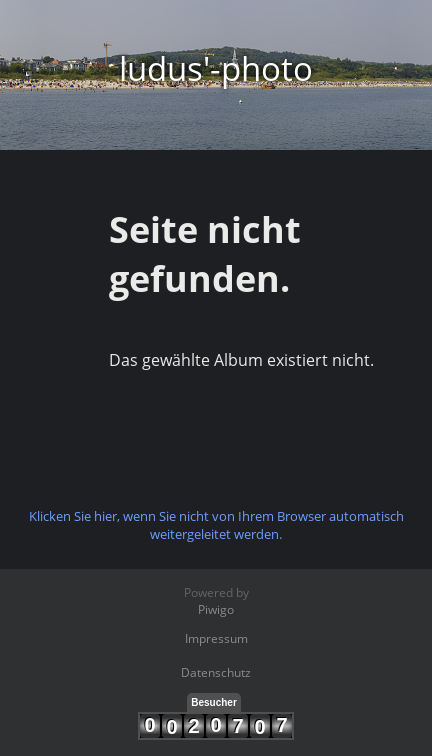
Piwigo (216, 609)
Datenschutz (216, 672)
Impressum (216, 638)
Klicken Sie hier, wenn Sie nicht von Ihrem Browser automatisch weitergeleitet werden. (216, 525)
